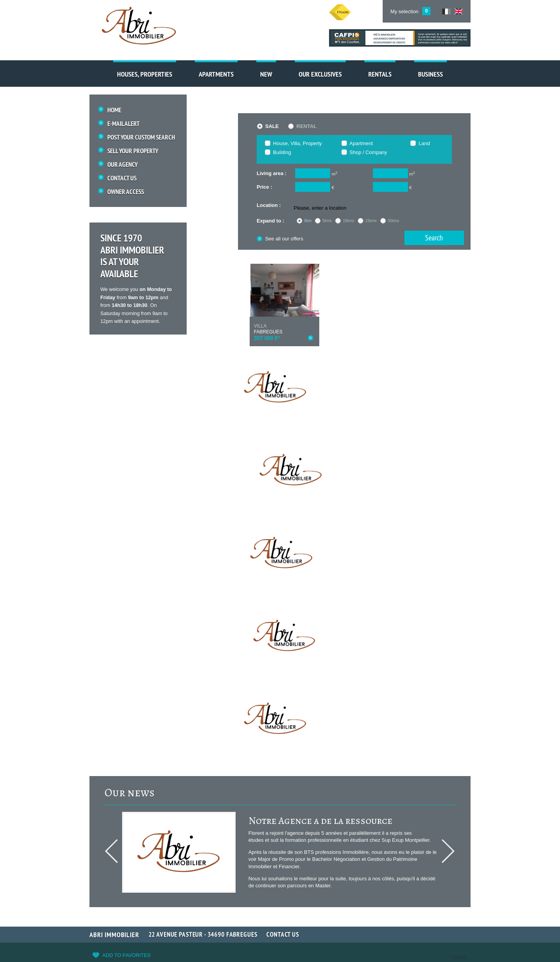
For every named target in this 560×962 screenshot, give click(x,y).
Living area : (272, 173)
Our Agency (122, 165)
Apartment (361, 143)
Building (282, 152)
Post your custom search (141, 138)
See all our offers (280, 239)
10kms (348, 221)
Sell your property (133, 151)
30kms (393, 221)
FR (446, 11)
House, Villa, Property (297, 143)
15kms (371, 221)
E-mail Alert (123, 124)
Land (424, 143)
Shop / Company (368, 152)
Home (114, 110)
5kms (327, 221)
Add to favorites (126, 955)
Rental (306, 126)
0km (308, 221)
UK (458, 11)
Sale (272, 126)
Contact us (122, 179)
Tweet (459, 957)
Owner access (126, 192)
